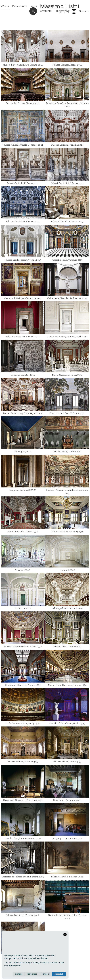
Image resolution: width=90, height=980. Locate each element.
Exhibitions (19, 6)
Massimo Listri (60, 6)
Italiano (84, 11)
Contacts (46, 11)
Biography (63, 11)
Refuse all (46, 974)
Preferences (32, 974)
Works (5, 6)
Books (33, 6)
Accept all (59, 974)
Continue (19, 974)
